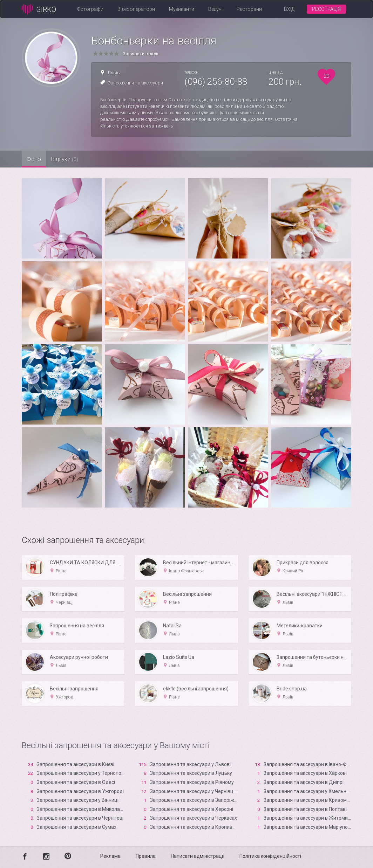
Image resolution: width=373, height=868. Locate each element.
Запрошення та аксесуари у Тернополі (81, 773)
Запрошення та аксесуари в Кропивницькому (203, 827)
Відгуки (76, 159)
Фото (38, 159)
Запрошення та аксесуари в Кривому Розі (312, 800)
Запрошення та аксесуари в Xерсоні (192, 809)
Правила (146, 856)
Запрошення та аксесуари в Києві (76, 764)
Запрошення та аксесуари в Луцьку (191, 773)
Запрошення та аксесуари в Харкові (305, 773)
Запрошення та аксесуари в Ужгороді (80, 791)
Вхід (289, 9)
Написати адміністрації (198, 856)
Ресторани (249, 9)
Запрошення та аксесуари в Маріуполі (308, 827)
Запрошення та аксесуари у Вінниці (78, 800)
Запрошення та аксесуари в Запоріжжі (195, 800)
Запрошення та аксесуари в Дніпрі (304, 782)
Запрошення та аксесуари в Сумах (77, 827)
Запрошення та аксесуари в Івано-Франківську (318, 764)
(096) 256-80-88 (216, 82)
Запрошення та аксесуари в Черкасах (194, 818)
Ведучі (215, 9)
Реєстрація (326, 9)
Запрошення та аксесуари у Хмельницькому (315, 791)
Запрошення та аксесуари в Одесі (76, 782)
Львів (114, 73)
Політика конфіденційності (270, 856)
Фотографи (90, 9)
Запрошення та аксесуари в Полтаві (305, 809)
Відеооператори (136, 9)
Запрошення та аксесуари (135, 83)
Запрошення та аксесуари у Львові (190, 764)
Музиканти (182, 9)
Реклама (110, 856)
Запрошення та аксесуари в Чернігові (80, 818)
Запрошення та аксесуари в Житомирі (308, 818)
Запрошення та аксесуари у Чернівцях (194, 791)
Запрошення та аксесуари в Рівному (192, 782)
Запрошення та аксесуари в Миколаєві (82, 809)
